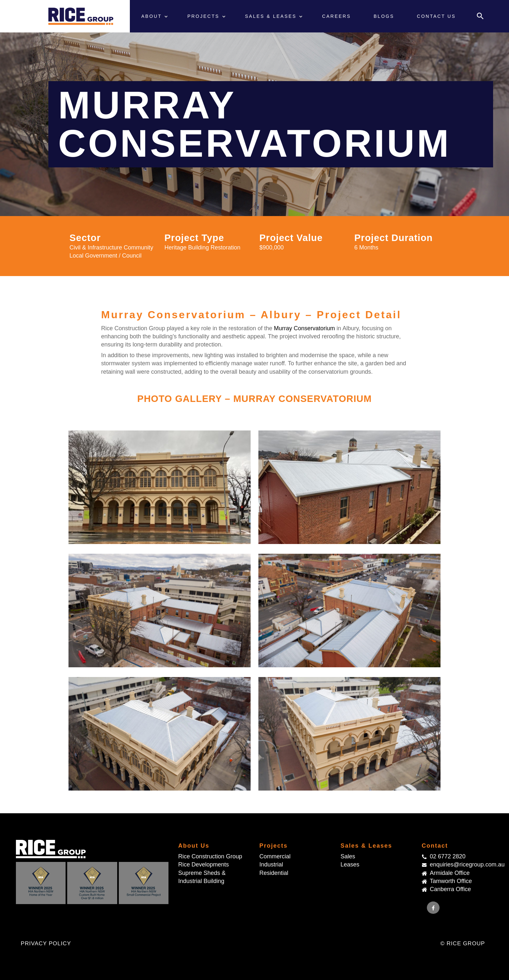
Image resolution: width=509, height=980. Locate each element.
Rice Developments (204, 865)
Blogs (384, 16)
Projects (205, 16)
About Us (194, 846)
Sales (348, 856)
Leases (350, 865)
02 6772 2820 (448, 856)
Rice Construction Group (210, 856)
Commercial (275, 856)
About (153, 16)
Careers (336, 16)
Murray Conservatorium (304, 328)
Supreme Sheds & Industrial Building (202, 877)
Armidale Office (450, 873)
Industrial (271, 865)
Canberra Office (450, 889)
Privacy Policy (46, 944)
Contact (435, 846)
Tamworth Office (451, 881)
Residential (274, 873)
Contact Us (436, 16)
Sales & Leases (272, 16)
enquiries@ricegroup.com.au (461, 865)
